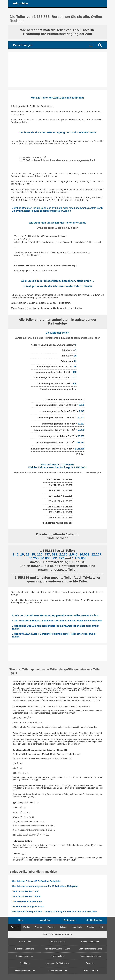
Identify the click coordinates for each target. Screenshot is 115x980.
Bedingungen (70, 920)
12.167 (81, 424)
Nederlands (77, 927)
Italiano (63, 927)
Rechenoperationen (25, 956)
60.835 (81, 436)
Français (51, 927)
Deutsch (15, 927)
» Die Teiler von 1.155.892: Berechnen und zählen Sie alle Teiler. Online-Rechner (57, 621)
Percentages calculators (90, 956)
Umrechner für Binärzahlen (57, 963)
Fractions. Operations (25, 949)
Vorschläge (45, 920)
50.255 (81, 430)
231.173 (80, 442)
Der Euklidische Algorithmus (28, 906)
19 (75, 356)
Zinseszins (90, 963)
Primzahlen (20, 3)
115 (75, 372)
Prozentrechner (57, 956)
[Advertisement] (58, 69)
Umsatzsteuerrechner (57, 970)
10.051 (81, 418)
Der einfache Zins (90, 970)
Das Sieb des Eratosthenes (27, 901)
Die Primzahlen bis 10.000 (26, 896)
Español (39, 927)
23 (75, 361)
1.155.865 (79, 449)
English (27, 927)
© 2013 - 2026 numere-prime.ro (57, 934)
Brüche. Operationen (90, 942)
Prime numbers (25, 942)
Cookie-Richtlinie (94, 920)
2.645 (82, 411)
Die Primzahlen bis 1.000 (25, 891)
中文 (102, 927)
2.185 (82, 405)
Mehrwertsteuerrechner (25, 970)
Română (91, 927)
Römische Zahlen (57, 942)
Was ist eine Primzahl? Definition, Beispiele (36, 881)
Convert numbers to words (90, 949)
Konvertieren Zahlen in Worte (58, 949)
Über (21, 920)
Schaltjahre (25, 963)
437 (75, 377)
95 (75, 367)
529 (75, 384)
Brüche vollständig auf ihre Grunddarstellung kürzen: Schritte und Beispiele (54, 911)
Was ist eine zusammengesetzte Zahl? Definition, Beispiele (45, 886)
